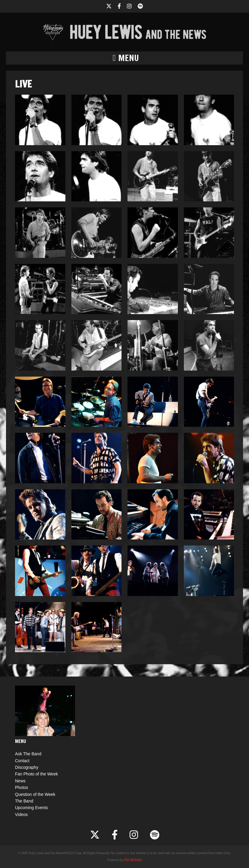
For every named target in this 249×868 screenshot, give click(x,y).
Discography (27, 767)
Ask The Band (28, 754)
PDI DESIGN (133, 860)
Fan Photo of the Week (36, 774)
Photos (22, 787)
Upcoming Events (31, 808)
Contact (22, 761)
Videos (21, 815)
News (20, 781)
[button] (124, 58)
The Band (24, 801)
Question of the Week (35, 794)
